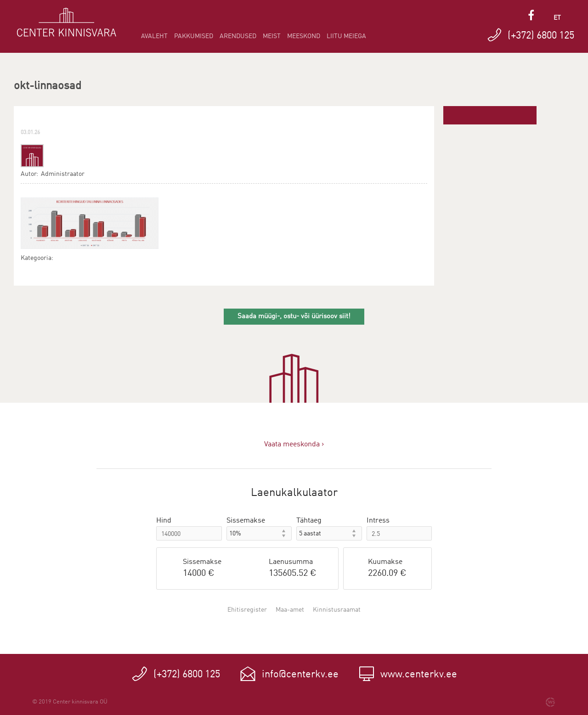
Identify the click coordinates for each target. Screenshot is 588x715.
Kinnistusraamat (337, 610)
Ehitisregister (247, 610)
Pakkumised (194, 36)
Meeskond (304, 36)
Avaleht (154, 36)
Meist (272, 36)
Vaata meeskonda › (294, 445)
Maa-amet (290, 610)
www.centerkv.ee (419, 675)
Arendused (238, 36)
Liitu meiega (346, 36)
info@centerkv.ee (300, 675)
